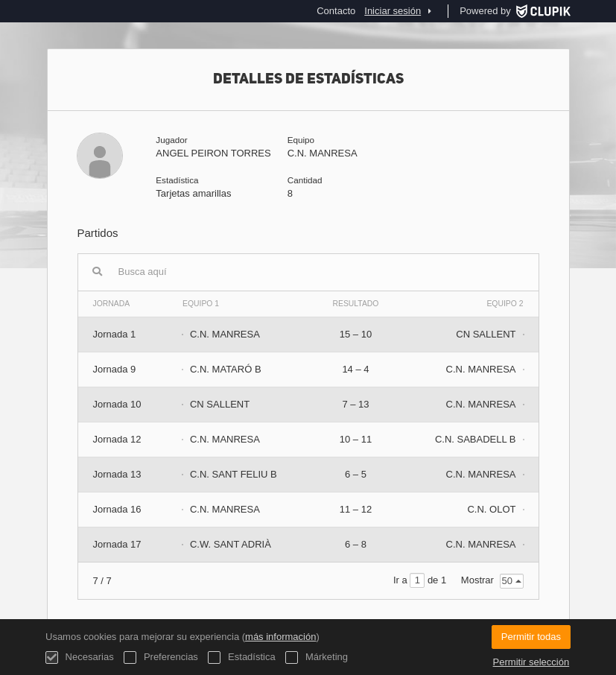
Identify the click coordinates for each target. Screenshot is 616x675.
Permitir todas (531, 637)
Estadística (241, 657)
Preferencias (161, 657)
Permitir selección (531, 662)
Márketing (317, 657)
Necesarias (80, 657)
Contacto (336, 11)
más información (280, 637)
